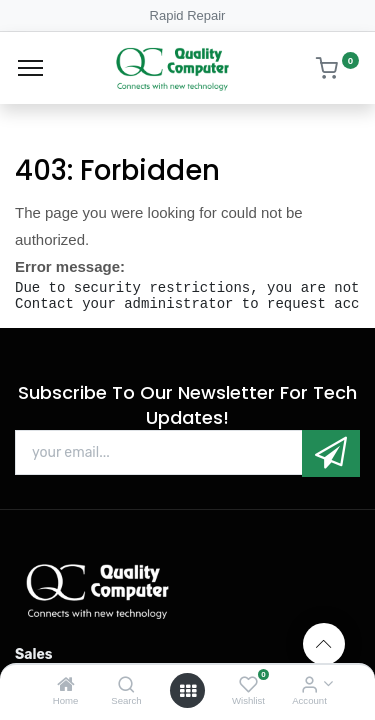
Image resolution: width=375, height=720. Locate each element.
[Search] (126, 685)
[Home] (66, 685)
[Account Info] (309, 685)
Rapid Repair (188, 15)
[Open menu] (188, 691)
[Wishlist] (248, 685)
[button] (331, 453)
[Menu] (30, 68)
